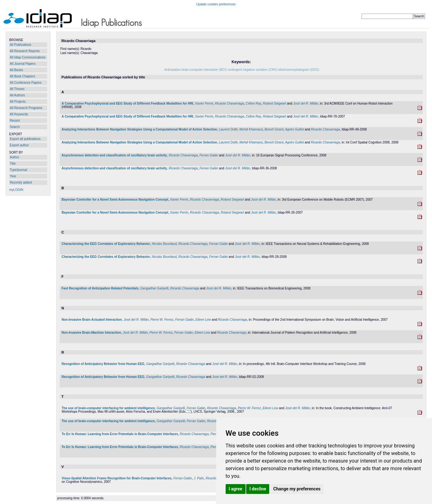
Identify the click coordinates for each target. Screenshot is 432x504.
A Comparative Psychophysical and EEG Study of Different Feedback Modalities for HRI (127, 103)
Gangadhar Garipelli (155, 288)
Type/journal (18, 170)
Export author (19, 145)
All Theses (17, 89)
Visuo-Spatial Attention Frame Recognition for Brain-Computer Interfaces (117, 478)
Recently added (21, 182)
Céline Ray (254, 103)
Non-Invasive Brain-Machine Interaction (91, 333)
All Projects (18, 102)
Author (14, 157)
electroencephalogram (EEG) (299, 70)
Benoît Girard (274, 129)
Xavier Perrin (204, 103)
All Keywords (19, 114)
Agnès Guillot (294, 129)
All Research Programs (26, 108)
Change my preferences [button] (297, 489)
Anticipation (173, 70)
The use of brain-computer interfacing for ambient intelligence (108, 408)
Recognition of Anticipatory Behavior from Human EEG (103, 364)
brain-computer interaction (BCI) (204, 70)
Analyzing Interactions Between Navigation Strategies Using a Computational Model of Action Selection (139, 129)
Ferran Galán (209, 155)
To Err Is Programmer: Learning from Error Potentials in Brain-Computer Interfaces (120, 434)
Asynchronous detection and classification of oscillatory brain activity (114, 155)
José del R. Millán (306, 103)
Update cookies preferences (216, 4)
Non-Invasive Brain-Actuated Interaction (92, 320)
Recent (15, 121)
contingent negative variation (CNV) (253, 70)
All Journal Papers (23, 64)
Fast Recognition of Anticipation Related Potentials (100, 288)
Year (13, 176)
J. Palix (199, 478)
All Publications (21, 45)
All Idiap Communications (28, 57)
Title (13, 164)
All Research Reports (25, 51)
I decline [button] (258, 489)
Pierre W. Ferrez (162, 320)
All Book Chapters (22, 76)
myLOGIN (16, 190)
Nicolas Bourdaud (164, 244)
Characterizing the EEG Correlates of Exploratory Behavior (106, 244)
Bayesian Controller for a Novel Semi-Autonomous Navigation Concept (115, 200)
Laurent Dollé (228, 129)
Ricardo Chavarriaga (229, 103)
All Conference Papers (26, 83)
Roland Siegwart (274, 103)
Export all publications (25, 139)
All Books (16, 70)
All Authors (17, 95)
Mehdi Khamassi (251, 129)
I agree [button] (236, 489)
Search (15, 127)
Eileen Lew (203, 320)
